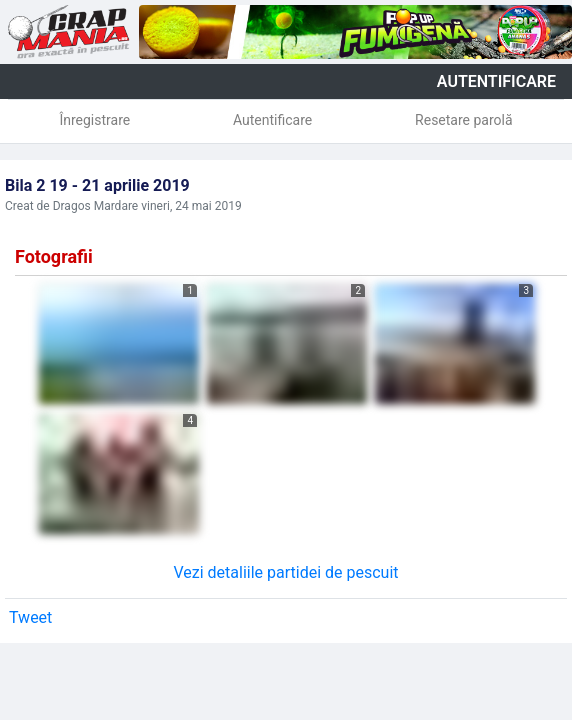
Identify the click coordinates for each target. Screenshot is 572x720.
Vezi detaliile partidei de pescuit (285, 572)
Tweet (30, 617)
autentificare (496, 81)
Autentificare (272, 120)
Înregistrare (94, 120)
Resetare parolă (464, 120)
